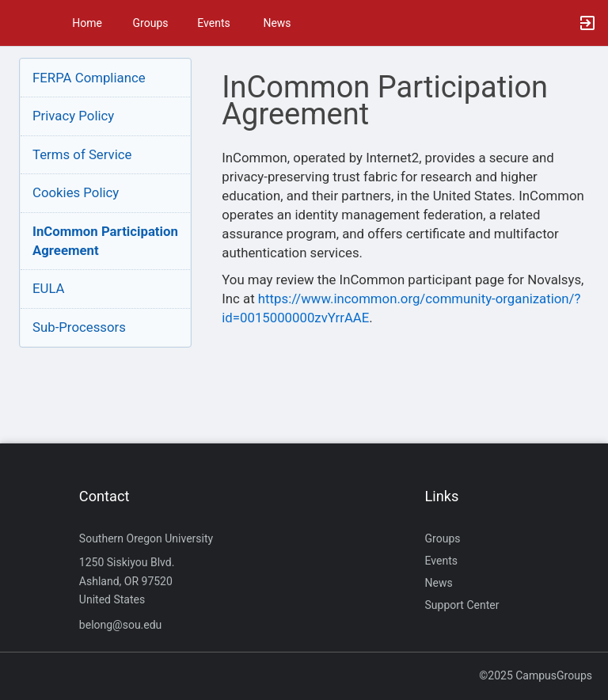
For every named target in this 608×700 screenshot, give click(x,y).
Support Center (462, 605)
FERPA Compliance (89, 78)
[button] (20, 23)
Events (213, 23)
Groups (151, 23)
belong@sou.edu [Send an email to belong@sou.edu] (121, 625)
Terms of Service (82, 154)
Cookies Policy (76, 192)
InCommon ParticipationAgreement (105, 241)
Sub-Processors (79, 327)
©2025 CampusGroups (536, 675)
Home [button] (87, 23)
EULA (49, 288)
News (277, 23)
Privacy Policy (73, 116)
